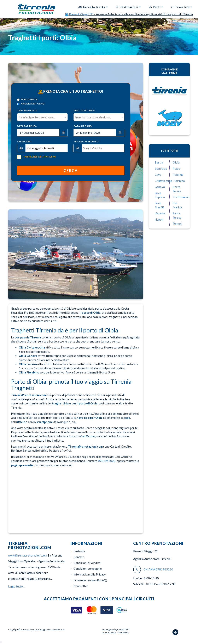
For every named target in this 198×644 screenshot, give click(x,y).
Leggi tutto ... (17, 586)
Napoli (159, 219)
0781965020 (107, 461)
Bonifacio (161, 169)
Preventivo (182, 7)
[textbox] (42, 117)
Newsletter (81, 586)
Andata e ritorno (31, 104)
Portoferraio (181, 197)
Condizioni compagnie (88, 569)
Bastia (159, 162)
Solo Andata (27, 99)
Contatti (79, 557)
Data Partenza (27, 126)
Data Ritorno (83, 126)
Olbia (176, 162)
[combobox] (42, 117)
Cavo (158, 175)
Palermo (178, 175)
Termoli (178, 224)
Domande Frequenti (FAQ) (90, 580)
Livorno (160, 213)
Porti (156, 7)
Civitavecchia (163, 181)
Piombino (179, 181)
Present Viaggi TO (80, 14)
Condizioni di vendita (87, 563)
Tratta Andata (27, 110)
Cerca (71, 170)
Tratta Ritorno (84, 110)
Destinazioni (128, 7)
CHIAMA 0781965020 (158, 569)
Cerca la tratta (93, 7)
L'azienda (79, 551)
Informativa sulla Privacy (90, 574)
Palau (176, 169)
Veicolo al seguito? (87, 142)
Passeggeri (24, 142)
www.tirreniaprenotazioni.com (28, 555)
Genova (160, 187)
